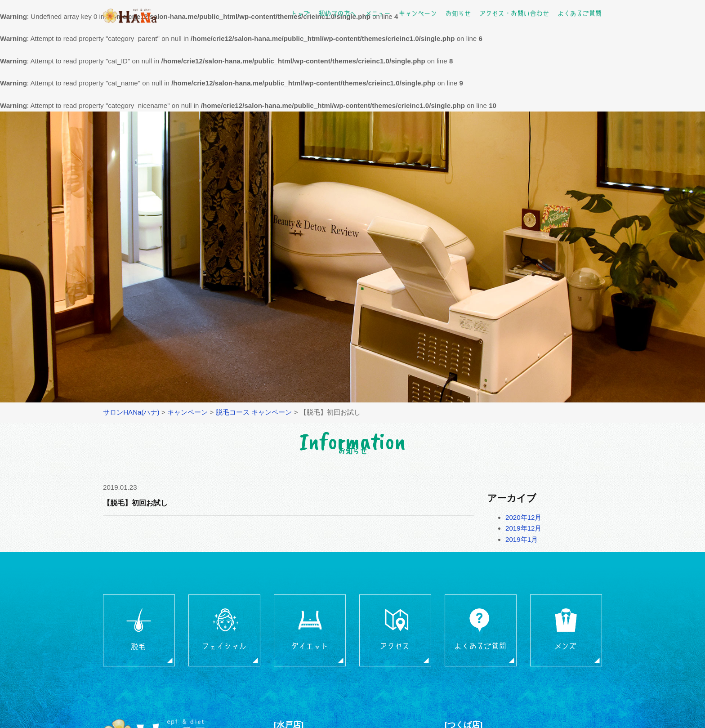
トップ (300, 13)
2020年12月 (524, 517)
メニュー (378, 13)
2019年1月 (522, 539)
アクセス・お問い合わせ (514, 13)
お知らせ (458, 13)
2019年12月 (524, 528)
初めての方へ (337, 13)
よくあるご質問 (579, 13)
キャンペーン (418, 13)
